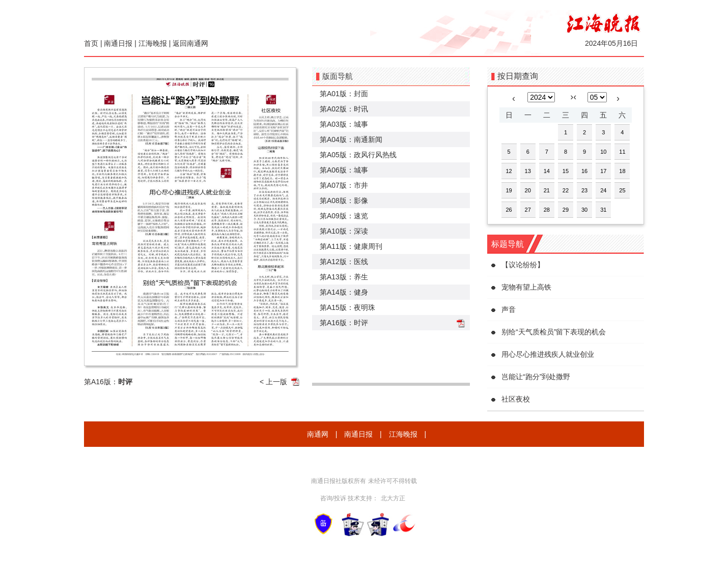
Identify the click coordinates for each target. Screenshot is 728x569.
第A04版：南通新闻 (351, 139)
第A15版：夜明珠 (347, 307)
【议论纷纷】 (523, 265)
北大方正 (393, 498)
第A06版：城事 (344, 170)
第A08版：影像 (344, 201)
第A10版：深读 (344, 231)
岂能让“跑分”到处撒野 (536, 377)
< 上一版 (273, 382)
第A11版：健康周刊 (351, 246)
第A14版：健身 (344, 292)
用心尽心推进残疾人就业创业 (548, 354)
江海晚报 (153, 43)
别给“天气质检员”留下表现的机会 (554, 332)
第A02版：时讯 (344, 109)
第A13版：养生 (344, 277)
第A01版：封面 (344, 94)
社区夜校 (516, 399)
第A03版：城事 (344, 124)
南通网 (318, 434)
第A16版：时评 (344, 323)
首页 (91, 43)
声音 (509, 309)
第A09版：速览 (344, 216)
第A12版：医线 (344, 262)
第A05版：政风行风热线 (358, 155)
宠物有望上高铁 (526, 287)
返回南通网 (190, 43)
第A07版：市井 (344, 185)
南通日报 (118, 43)
